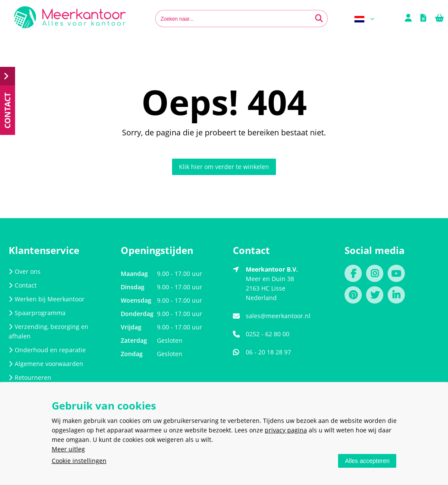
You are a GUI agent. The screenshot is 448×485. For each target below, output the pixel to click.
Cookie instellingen (79, 461)
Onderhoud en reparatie (47, 350)
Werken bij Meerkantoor (47, 299)
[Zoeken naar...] (319, 19)
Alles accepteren (367, 461)
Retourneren (30, 377)
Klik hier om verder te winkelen (224, 167)
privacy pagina (286, 430)
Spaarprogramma (37, 313)
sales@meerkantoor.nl (278, 316)
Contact (23, 285)
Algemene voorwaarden (46, 364)
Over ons (25, 271)
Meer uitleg (68, 449)
